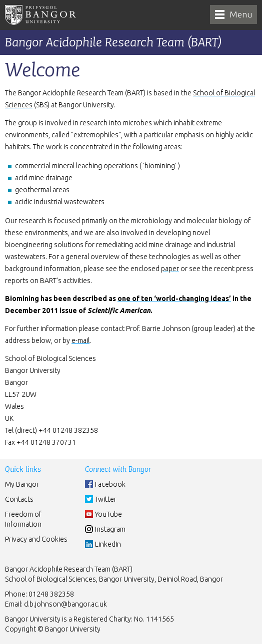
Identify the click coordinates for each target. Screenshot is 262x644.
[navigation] (233, 14)
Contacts (19, 499)
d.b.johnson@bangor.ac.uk (65, 604)
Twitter (106, 499)
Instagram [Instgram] (110, 529)
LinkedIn (108, 544)
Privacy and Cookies (36, 539)
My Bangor (22, 484)
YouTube (108, 514)
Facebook (110, 484)
